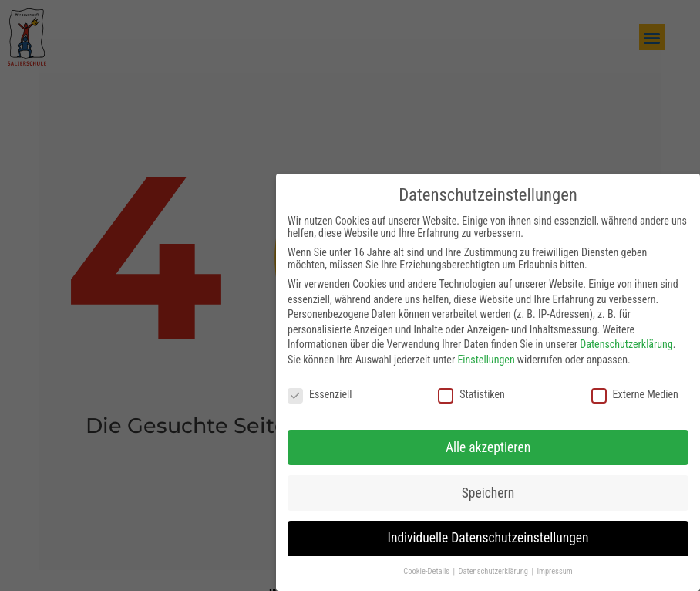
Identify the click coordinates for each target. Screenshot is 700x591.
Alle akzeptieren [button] (488, 441)
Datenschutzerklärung (626, 339)
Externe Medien (635, 389)
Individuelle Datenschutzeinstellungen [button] (488, 532)
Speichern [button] (488, 487)
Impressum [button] (554, 566)
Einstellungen (486, 354)
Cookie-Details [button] (427, 566)
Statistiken (471, 389)
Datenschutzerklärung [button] (495, 566)
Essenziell (320, 389)
